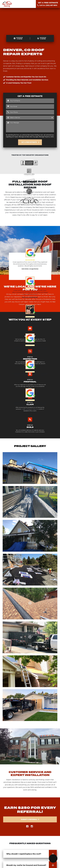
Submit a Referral (29, 819)
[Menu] (53, 858)
